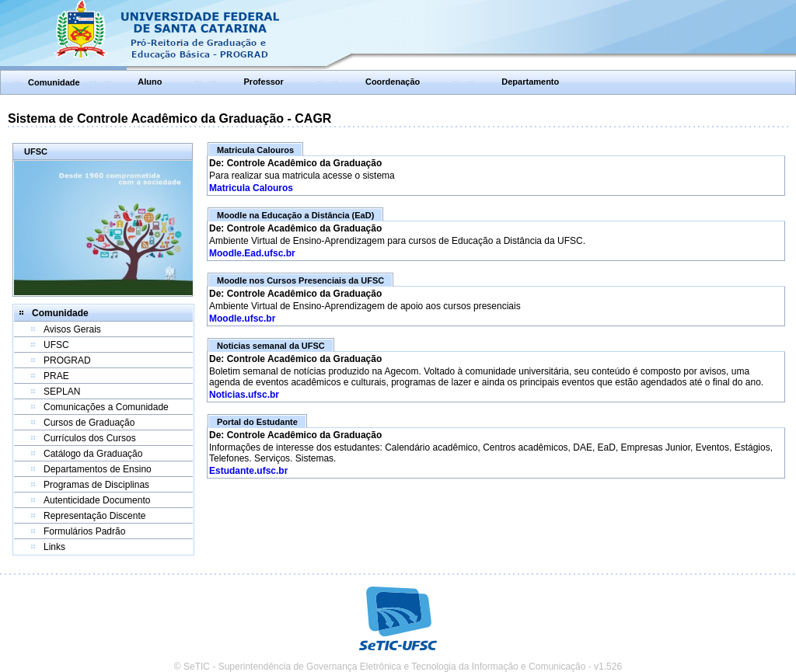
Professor (264, 82)
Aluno (150, 82)
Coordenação (393, 82)
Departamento (530, 82)
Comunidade (54, 82)
